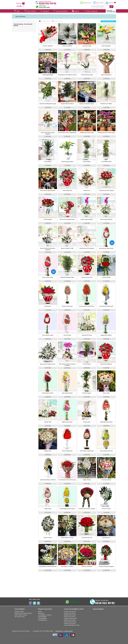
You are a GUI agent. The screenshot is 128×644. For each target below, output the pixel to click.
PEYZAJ (76, 11)
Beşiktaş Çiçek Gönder (70, 615)
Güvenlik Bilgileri (42, 617)
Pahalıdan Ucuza (57, 21)
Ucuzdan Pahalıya (45, 21)
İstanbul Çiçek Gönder (70, 612)
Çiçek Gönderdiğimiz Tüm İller (72, 625)
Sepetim (111, 3)
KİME (17, 11)
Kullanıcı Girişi (87, 3)
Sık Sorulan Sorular (20, 617)
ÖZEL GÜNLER (30, 11)
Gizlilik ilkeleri (59, 631)
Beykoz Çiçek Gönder (70, 617)
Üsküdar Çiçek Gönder (70, 623)
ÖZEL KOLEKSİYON (60, 11)
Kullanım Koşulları (19, 612)
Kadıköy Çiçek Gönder (70, 620)
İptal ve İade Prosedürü (21, 615)
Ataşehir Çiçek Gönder (70, 613)
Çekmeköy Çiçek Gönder (71, 618)
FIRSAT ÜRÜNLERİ (90, 11)
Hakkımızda (41, 613)
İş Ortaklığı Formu (43, 620)
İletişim (40, 612)
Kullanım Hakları (69, 631)
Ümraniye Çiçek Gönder (70, 622)
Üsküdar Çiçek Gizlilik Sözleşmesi (23, 613)
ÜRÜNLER (45, 11)
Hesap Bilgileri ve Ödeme (45, 615)
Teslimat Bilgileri (42, 618)
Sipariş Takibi (100, 3)
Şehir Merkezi (20, 16)
